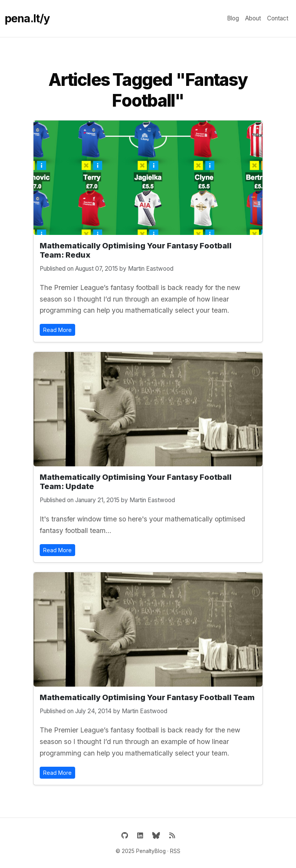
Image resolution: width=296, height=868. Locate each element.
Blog (233, 18)
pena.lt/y (27, 18)
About (253, 18)
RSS (175, 851)
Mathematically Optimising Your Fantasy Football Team (147, 697)
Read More (57, 330)
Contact (278, 18)
